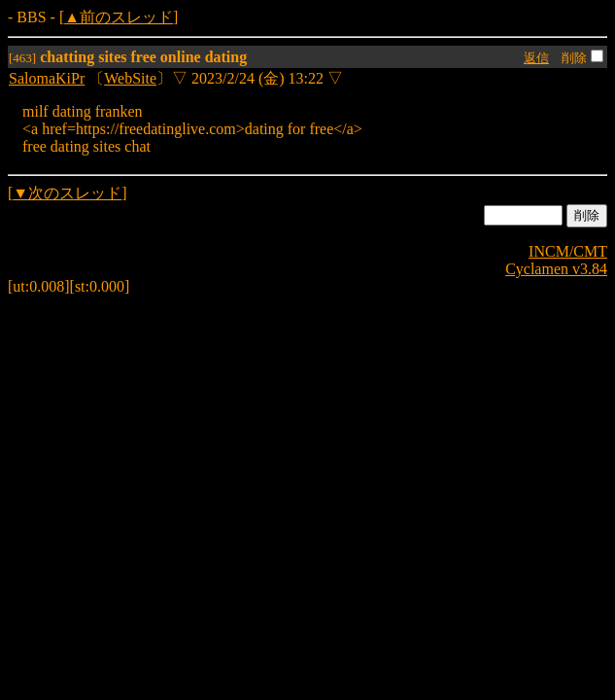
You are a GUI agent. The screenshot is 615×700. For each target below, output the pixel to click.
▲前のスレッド (119, 17)
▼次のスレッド (67, 193)
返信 (536, 58)
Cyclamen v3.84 (556, 269)
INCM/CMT (568, 251)
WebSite (130, 78)
